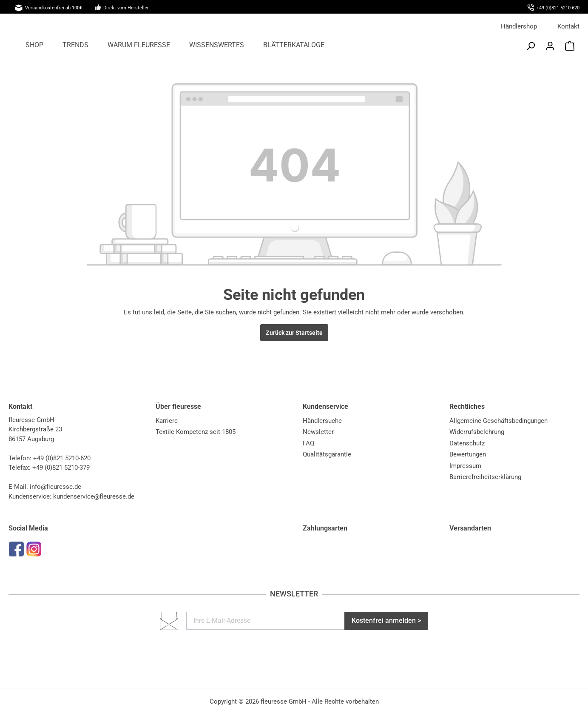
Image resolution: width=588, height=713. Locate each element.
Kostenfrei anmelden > (386, 620)
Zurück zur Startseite (294, 333)
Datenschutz (467, 443)
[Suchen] (531, 46)
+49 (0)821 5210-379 (61, 468)
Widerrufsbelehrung (477, 432)
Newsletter (318, 432)
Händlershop (519, 26)
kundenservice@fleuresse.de (94, 496)
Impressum (465, 466)
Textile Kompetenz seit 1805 (196, 432)
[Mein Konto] (550, 46)
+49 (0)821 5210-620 (62, 458)
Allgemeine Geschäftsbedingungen (499, 421)
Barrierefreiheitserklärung (485, 477)
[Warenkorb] (570, 46)
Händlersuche (322, 421)
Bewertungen (468, 454)
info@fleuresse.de (55, 487)
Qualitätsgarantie (327, 454)
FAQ (308, 443)
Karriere (167, 421)
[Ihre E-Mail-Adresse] (266, 621)
